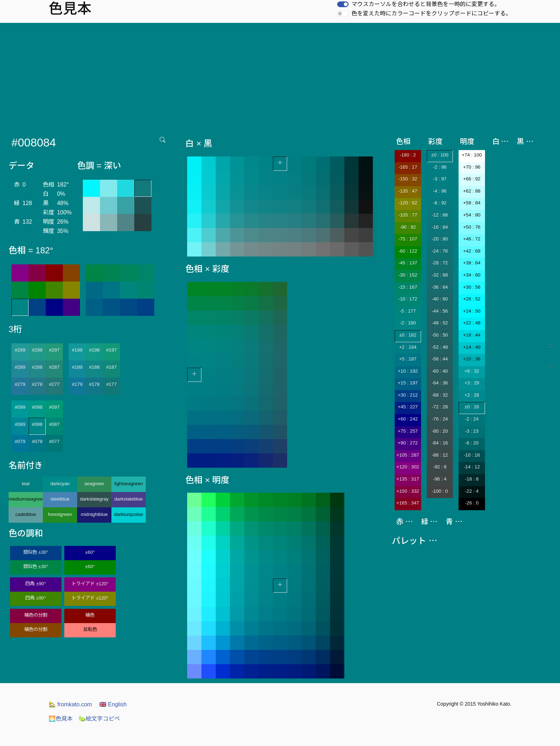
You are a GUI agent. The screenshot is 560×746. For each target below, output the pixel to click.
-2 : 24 (472, 419)
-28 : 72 (440, 263)
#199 (77, 350)
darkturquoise (129, 514)
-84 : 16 (440, 443)
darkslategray (94, 499)
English (113, 704)
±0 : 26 (472, 407)
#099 (20, 407)
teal (26, 484)
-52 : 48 (440, 347)
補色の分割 (36, 615)
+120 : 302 (408, 467)
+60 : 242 (408, 419)
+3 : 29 (472, 383)
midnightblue (94, 514)
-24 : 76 (440, 251)
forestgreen (60, 514)
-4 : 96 (440, 191)
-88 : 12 (440, 455)
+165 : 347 (408, 503)
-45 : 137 (408, 263)
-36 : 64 (440, 287)
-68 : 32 (440, 395)
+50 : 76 (472, 227)
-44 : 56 (440, 311)
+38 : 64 (472, 263)
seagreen (94, 484)
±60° (90, 552)
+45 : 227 (408, 407)
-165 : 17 (408, 167)
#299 (20, 350)
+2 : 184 (408, 347)
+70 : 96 (472, 167)
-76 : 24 (440, 419)
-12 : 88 (440, 215)
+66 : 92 (472, 179)
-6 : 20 (472, 443)
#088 (37, 424)
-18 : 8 (472, 479)
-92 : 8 (440, 467)
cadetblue (26, 514)
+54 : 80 (472, 215)
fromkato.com (70, 704)
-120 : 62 (408, 203)
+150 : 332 (408, 491)
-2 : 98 (440, 167)
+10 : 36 (472, 359)
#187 (111, 367)
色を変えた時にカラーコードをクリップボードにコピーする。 (431, 13)
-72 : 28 (440, 407)
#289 (20, 367)
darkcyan (60, 484)
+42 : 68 (472, 251)
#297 (54, 350)
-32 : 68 (440, 275)
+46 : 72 (472, 239)
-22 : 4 (472, 491)
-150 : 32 (408, 179)
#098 (37, 407)
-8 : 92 (440, 203)
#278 (37, 384)
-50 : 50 (440, 335)
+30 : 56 (472, 287)
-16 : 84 (440, 227)
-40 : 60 (440, 299)
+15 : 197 (408, 383)
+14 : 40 (472, 347)
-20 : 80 (440, 239)
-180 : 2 (408, 155)
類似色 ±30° (36, 552)
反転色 (90, 629)
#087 (54, 424)
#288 (37, 367)
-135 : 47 (408, 191)
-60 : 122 (408, 251)
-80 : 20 (440, 431)
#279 (20, 384)
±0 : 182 (408, 335)
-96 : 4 (440, 479)
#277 (54, 384)
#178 (94, 384)
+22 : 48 (472, 323)
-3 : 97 (440, 179)
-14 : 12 (472, 467)
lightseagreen (129, 484)
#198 (94, 350)
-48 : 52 (440, 323)
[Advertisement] (280, 76)
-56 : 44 (440, 359)
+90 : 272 (408, 443)
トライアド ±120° (90, 584)
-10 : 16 (472, 455)
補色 (90, 615)
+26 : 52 (472, 299)
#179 (77, 384)
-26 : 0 (472, 503)
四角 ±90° (36, 584)
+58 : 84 (472, 203)
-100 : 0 (440, 491)
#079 (20, 441)
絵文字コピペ (99, 719)
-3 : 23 (472, 431)
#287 (54, 367)
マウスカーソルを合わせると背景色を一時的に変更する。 (426, 4)
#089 (20, 424)
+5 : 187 (408, 359)
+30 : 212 (408, 395)
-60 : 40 (440, 371)
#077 (54, 441)
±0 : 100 (440, 155)
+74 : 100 (472, 155)
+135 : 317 (408, 479)
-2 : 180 (408, 323)
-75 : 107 (408, 239)
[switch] (343, 4)
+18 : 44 (472, 335)
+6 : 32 (472, 371)
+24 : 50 (472, 311)
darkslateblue (128, 499)
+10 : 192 (408, 371)
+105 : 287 (408, 455)
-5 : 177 (408, 311)
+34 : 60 (472, 275)
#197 (111, 350)
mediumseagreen (26, 499)
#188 (94, 367)
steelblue (60, 499)
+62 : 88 (472, 191)
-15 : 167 (408, 287)
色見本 (61, 719)
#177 (111, 384)
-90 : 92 (408, 227)
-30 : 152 (408, 275)
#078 (37, 441)
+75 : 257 (408, 431)
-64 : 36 (440, 383)
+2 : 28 (472, 395)
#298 (37, 350)
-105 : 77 (408, 215)
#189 (77, 367)
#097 (54, 407)
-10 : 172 (408, 299)
